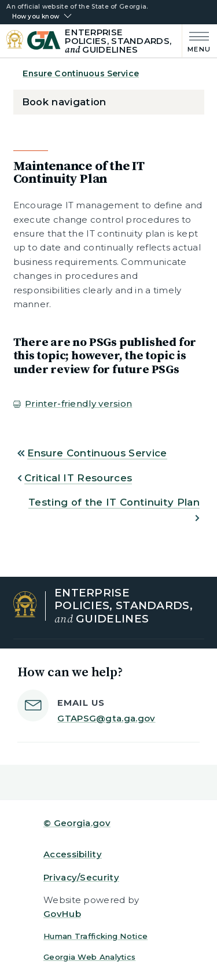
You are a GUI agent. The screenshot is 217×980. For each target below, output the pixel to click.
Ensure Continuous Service (81, 73)
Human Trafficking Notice (95, 936)
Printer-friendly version (78, 404)
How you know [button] (36, 17)
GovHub (62, 914)
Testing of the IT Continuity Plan (114, 502)
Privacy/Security (81, 877)
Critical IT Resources (78, 478)
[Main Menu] (196, 41)
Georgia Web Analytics (89, 957)
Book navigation (64, 102)
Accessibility (73, 854)
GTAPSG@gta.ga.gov (106, 718)
